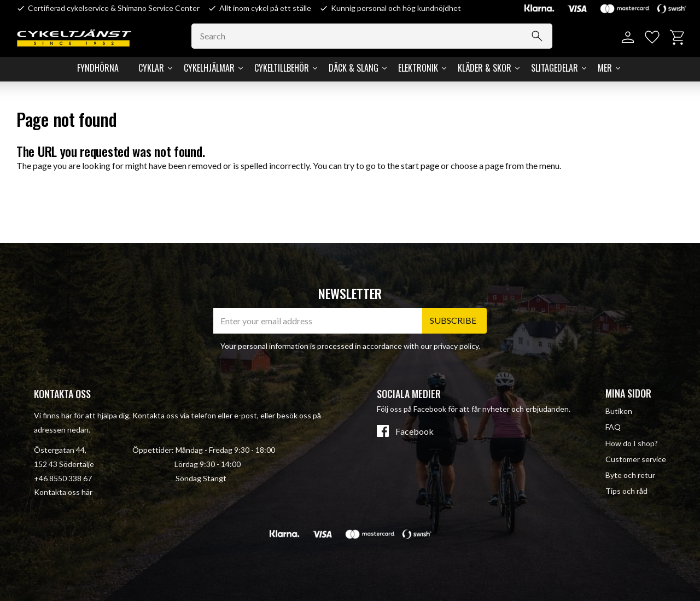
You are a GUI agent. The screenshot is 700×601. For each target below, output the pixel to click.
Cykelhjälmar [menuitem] (209, 68)
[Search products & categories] (372, 36)
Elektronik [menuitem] (418, 68)
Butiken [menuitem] (619, 411)
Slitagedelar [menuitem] (555, 68)
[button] (652, 37)
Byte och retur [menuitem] (630, 475)
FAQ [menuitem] (613, 427)
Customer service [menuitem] (636, 459)
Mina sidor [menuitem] (628, 393)
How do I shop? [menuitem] (632, 443)
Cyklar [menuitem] (151, 68)
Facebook (415, 431)
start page (420, 165)
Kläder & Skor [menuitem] (485, 68)
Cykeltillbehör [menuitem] (282, 68)
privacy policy (456, 346)
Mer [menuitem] (605, 68)
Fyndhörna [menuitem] (98, 68)
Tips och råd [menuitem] (626, 491)
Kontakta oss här (63, 492)
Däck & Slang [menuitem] (354, 68)
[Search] (537, 36)
